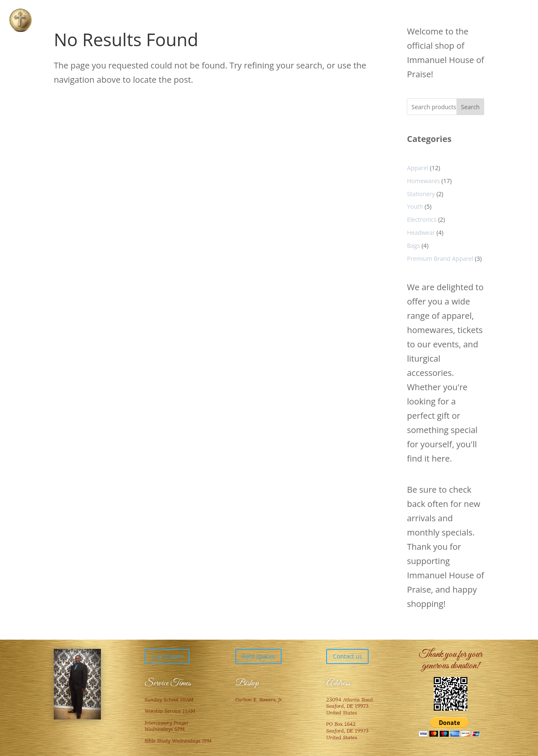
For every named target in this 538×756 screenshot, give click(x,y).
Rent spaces (258, 656)
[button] (20, 20)
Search (470, 107)
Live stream (167, 656)
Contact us (347, 656)
